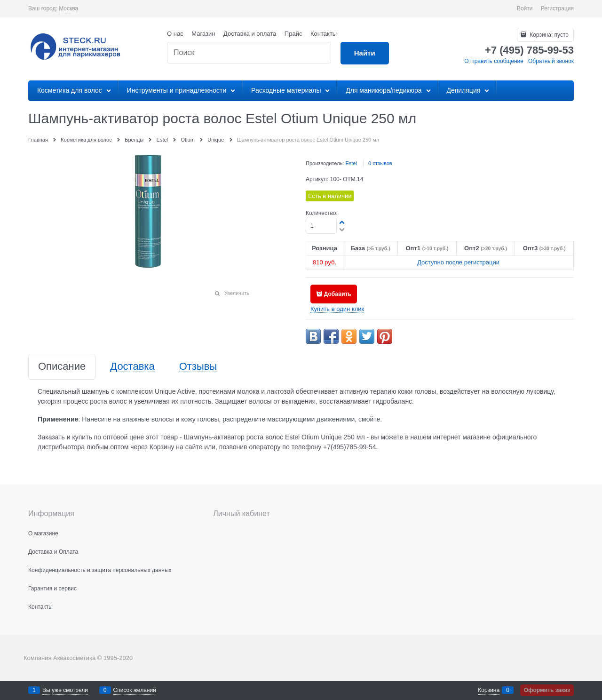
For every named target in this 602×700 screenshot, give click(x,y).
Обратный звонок (551, 61)
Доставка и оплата (250, 34)
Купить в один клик (337, 309)
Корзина (489, 690)
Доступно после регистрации (458, 262)
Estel (351, 163)
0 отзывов (380, 163)
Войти (525, 8)
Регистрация (557, 8)
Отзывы (198, 367)
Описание (62, 367)
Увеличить (237, 293)
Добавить (338, 294)
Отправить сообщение (494, 61)
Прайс (293, 34)
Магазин (203, 34)
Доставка (132, 367)
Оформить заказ (547, 690)
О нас (175, 34)
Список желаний (135, 690)
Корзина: (548, 35)
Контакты (324, 34)
